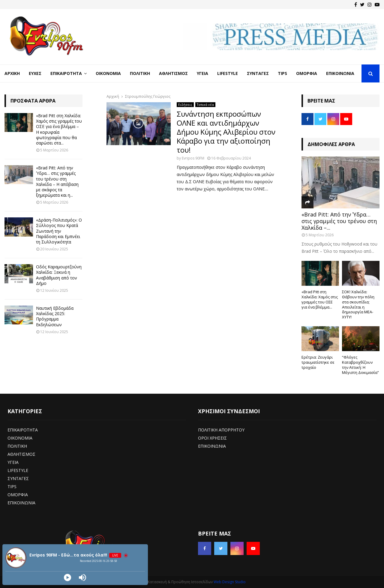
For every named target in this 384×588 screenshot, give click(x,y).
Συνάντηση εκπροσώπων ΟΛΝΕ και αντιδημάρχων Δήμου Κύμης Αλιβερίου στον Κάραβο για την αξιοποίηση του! (226, 132)
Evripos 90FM (193, 158)
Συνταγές (258, 73)
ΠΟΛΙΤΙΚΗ (17, 446)
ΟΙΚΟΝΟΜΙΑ (20, 438)
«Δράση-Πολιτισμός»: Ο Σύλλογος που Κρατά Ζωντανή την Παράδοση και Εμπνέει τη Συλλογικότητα (59, 231)
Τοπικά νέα (205, 105)
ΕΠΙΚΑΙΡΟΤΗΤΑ (23, 430)
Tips (282, 73)
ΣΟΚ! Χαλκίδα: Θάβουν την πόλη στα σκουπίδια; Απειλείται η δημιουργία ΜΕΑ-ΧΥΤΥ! (358, 304)
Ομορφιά (307, 73)
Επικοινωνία (340, 73)
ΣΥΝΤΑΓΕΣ (18, 478)
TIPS (12, 487)
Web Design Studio (230, 582)
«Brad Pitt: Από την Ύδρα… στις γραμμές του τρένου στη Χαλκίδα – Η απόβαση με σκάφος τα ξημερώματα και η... (57, 181)
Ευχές (35, 73)
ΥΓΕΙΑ (13, 462)
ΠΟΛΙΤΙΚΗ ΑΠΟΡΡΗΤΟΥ (221, 430)
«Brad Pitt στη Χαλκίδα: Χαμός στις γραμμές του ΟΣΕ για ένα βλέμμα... (320, 299)
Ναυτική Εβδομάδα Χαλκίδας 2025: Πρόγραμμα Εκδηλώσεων (55, 316)
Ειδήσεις (185, 105)
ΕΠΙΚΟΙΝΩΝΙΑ (21, 503)
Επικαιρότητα (66, 73)
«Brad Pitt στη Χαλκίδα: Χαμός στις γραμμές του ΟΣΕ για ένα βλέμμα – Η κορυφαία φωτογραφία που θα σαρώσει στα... (59, 129)
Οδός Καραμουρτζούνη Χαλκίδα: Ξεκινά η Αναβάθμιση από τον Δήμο (59, 275)
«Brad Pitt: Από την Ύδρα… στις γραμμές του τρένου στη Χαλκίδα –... (339, 221)
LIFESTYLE (18, 470)
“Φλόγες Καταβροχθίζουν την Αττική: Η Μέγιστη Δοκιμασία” (360, 365)
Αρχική (12, 73)
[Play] (67, 578)
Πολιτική (140, 73)
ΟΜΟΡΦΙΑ (18, 495)
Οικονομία (108, 73)
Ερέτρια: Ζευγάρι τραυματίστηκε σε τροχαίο (318, 362)
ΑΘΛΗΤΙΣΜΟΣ (21, 454)
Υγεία (202, 73)
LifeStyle (228, 73)
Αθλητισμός (173, 73)
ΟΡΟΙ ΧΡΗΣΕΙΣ (212, 438)
